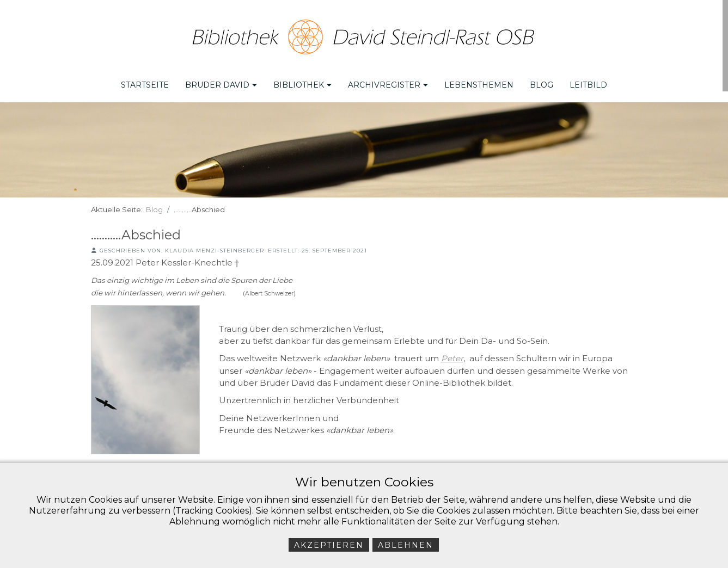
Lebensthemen (479, 82)
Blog (542, 82)
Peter (452, 356)
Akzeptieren (329, 545)
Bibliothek (302, 82)
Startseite (145, 82)
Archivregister (388, 82)
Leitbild (588, 82)
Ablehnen (406, 545)
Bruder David (221, 82)
